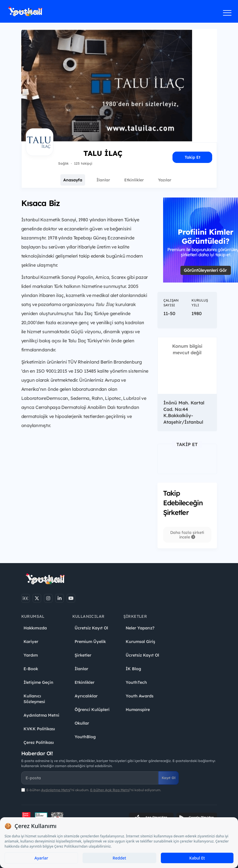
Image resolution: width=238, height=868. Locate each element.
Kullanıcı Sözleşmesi (34, 699)
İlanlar (103, 180)
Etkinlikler (134, 180)
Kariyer (31, 642)
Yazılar (165, 180)
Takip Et (192, 157)
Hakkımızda (35, 628)
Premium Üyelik (90, 642)
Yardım (31, 655)
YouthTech (136, 682)
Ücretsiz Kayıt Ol (91, 628)
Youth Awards (140, 696)
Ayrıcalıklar (86, 696)
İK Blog (133, 669)
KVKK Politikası (39, 729)
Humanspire (138, 710)
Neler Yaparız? (140, 628)
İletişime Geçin (38, 682)
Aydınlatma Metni (41, 715)
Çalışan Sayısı (171, 303)
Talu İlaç (105, 304)
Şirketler (83, 655)
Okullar (82, 723)
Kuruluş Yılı (200, 303)
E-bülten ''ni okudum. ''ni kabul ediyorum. (94, 790)
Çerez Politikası (39, 742)
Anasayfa (73, 180)
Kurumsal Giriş (140, 642)
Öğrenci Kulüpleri (92, 710)
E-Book (31, 669)
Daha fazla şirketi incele (187, 535)
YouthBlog (85, 737)
